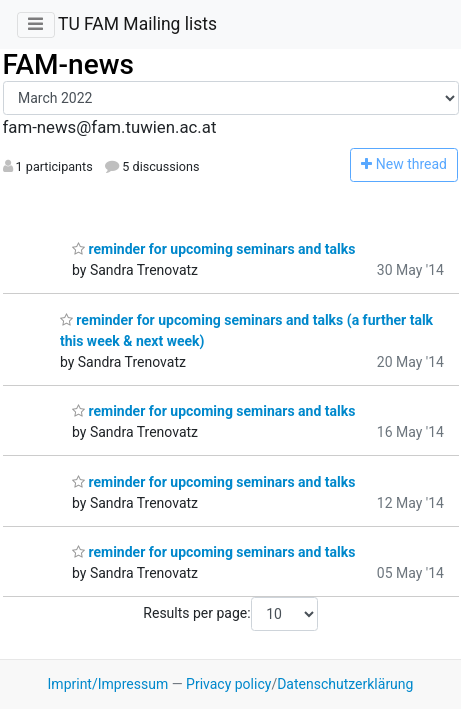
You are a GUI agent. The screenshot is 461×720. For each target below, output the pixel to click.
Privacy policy (228, 684)
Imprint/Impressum (108, 684)
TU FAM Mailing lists (137, 24)
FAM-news (68, 64)
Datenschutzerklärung (345, 684)
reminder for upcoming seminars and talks (213, 249)
